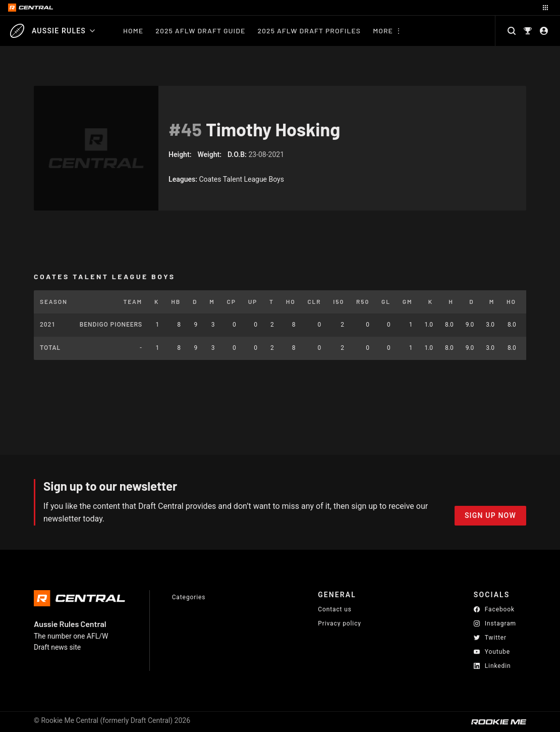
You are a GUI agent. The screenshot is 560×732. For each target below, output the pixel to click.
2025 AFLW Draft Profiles (309, 31)
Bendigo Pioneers (111, 325)
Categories (189, 597)
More (383, 31)
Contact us (335, 609)
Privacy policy (340, 623)
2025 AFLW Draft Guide (200, 31)
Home (133, 31)
